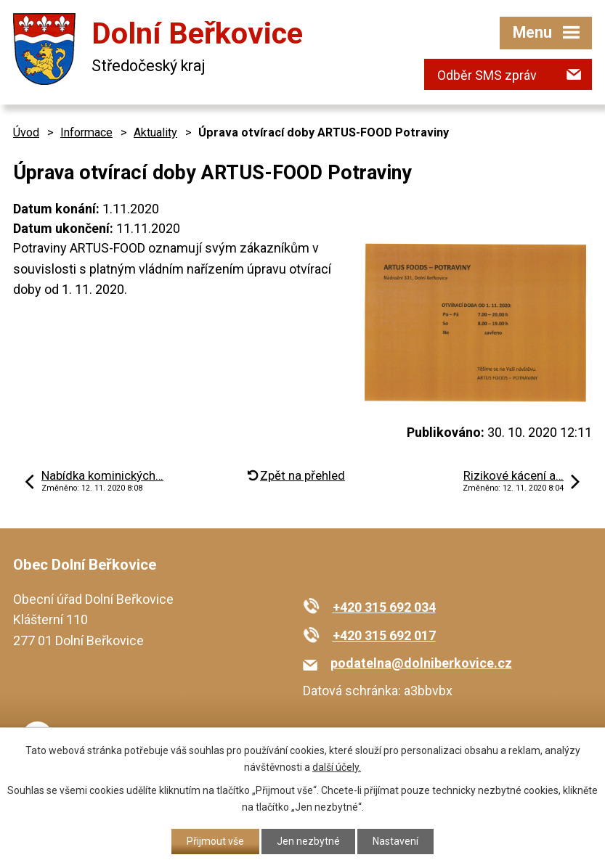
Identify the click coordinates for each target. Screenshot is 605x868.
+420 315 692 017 (384, 635)
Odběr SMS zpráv (487, 75)
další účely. (337, 767)
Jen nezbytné (308, 841)
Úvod (26, 132)
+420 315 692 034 (384, 607)
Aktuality (155, 132)
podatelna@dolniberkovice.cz (421, 663)
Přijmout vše (215, 841)
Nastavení (395, 841)
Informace (86, 132)
